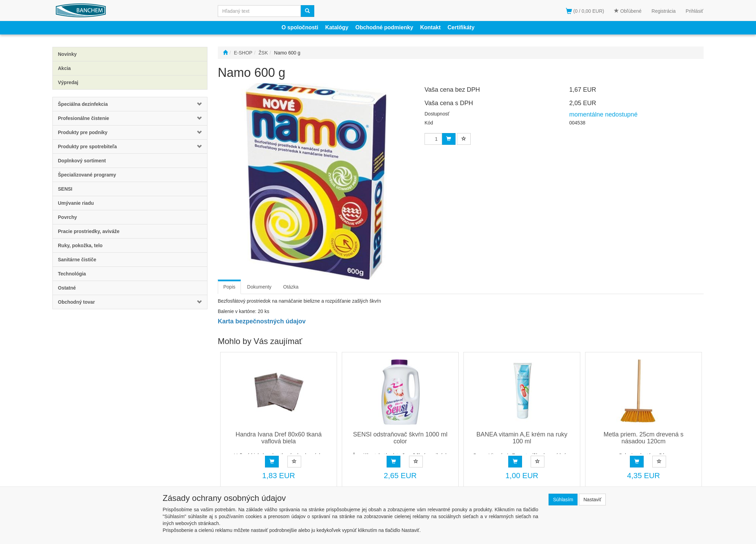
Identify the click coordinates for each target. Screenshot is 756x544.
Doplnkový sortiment (82, 161)
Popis (229, 287)
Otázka (291, 287)
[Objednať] (272, 462)
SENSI (65, 189)
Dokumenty (259, 287)
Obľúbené (628, 11)
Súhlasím (563, 500)
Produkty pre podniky (83, 132)
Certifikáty (461, 27)
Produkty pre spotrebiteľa (87, 147)
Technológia (72, 274)
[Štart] (225, 53)
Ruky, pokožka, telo (80, 245)
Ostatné (67, 288)
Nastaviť (592, 500)
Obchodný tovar (76, 302)
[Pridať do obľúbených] (294, 462)
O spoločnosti (300, 27)
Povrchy (67, 217)
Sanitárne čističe (77, 260)
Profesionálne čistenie (84, 118)
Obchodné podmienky (384, 27)
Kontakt (430, 27)
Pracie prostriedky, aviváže (89, 231)
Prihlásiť (694, 11)
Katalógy (337, 27)
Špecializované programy (87, 175)
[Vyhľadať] (307, 11)
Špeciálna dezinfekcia (83, 104)
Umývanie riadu (76, 203)
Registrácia (664, 11)
